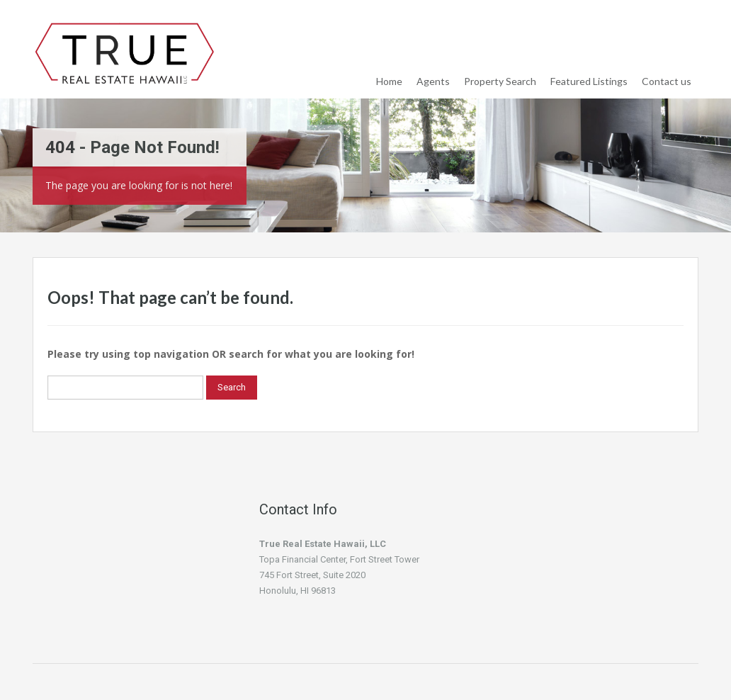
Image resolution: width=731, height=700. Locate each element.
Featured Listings (589, 81)
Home (389, 81)
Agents (433, 81)
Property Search (500, 81)
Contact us (667, 81)
